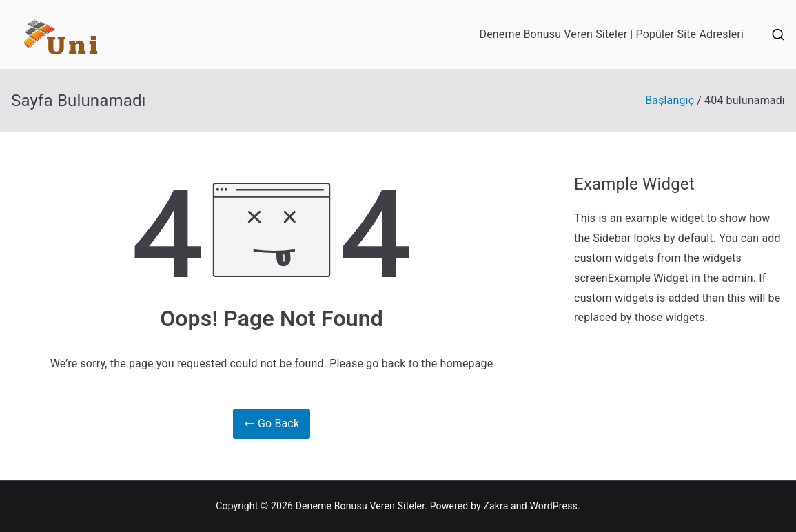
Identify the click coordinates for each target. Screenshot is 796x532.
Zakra (496, 506)
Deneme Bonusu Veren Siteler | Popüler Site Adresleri (612, 34)
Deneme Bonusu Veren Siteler (360, 506)
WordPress (553, 506)
